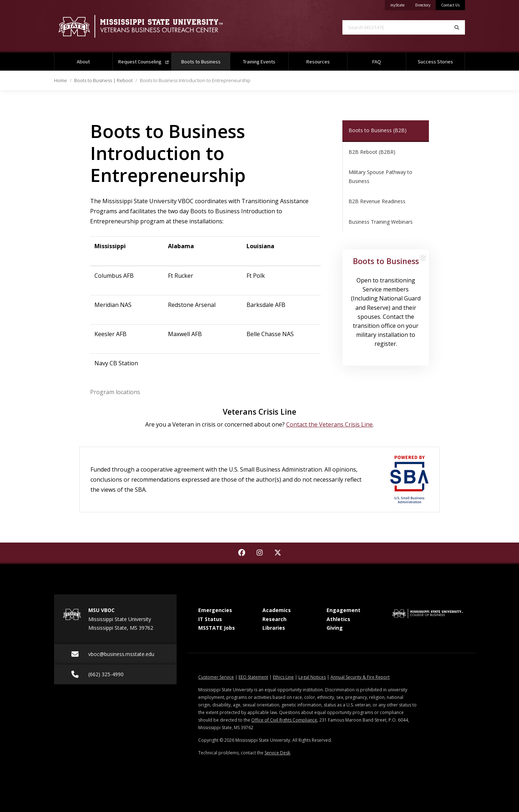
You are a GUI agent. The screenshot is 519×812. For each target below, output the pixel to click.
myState (400, 4)
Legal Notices (312, 677)
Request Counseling (143, 62)
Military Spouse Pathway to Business (380, 177)
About (83, 62)
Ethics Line (283, 677)
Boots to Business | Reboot (103, 80)
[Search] (457, 27)
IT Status (210, 619)
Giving (335, 628)
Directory (425, 4)
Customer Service (216, 677)
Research (274, 619)
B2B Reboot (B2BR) (372, 152)
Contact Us (450, 5)
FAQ (377, 62)
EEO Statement (253, 677)
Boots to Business (206, 59)
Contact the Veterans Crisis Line (329, 424)
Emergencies (215, 610)
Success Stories (435, 62)
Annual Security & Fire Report (360, 677)
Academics (277, 610)
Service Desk (277, 753)
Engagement (343, 610)
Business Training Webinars (381, 222)
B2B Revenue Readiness (377, 201)
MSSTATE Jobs (217, 628)
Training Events (259, 62)
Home (61, 80)
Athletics (338, 619)
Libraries (274, 628)
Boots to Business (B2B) (378, 130)
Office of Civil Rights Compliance (284, 720)
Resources (318, 62)
